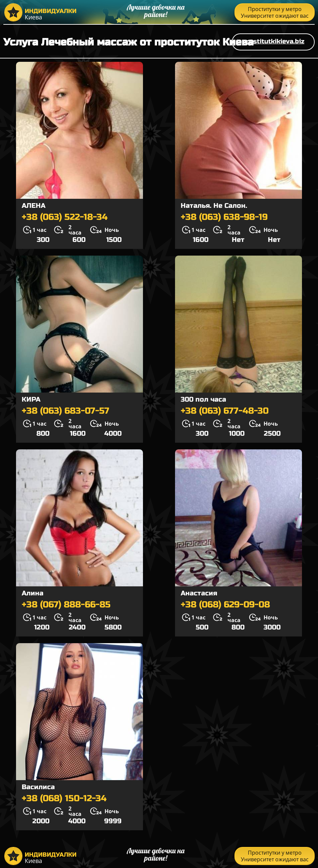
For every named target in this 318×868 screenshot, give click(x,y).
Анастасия (199, 593)
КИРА (31, 399)
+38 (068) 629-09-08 (225, 605)
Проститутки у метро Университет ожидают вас (275, 12)
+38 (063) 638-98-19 (224, 217)
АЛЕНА (34, 206)
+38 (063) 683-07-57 (65, 411)
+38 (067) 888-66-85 (66, 605)
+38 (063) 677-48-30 (225, 411)
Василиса (38, 787)
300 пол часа (203, 399)
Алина (33, 593)
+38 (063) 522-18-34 (65, 217)
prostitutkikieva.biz (273, 41)
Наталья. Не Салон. (214, 206)
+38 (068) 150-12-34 (64, 799)
